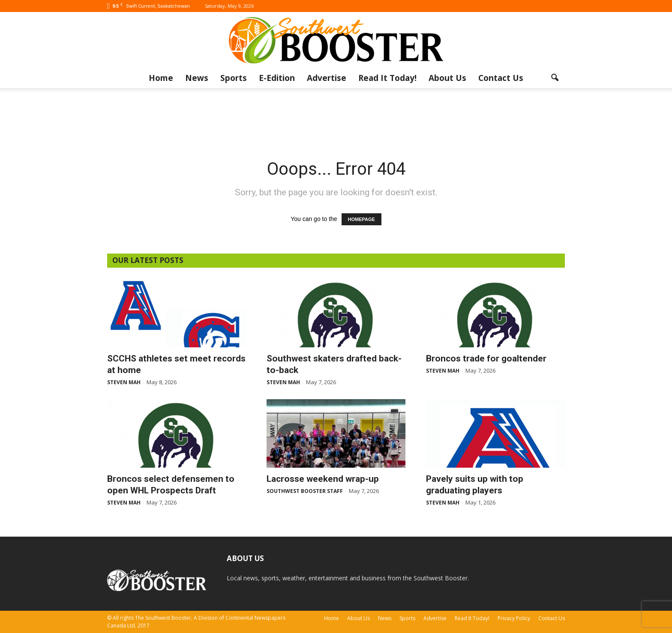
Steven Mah (124, 382)
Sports (234, 78)
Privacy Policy (514, 618)
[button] (555, 78)
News (197, 78)
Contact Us (501, 78)
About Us (447, 78)
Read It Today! (387, 78)
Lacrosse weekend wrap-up (323, 479)
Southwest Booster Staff (305, 491)
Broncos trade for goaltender (486, 358)
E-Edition (277, 78)
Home (161, 78)
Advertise (327, 78)
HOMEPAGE (361, 219)
